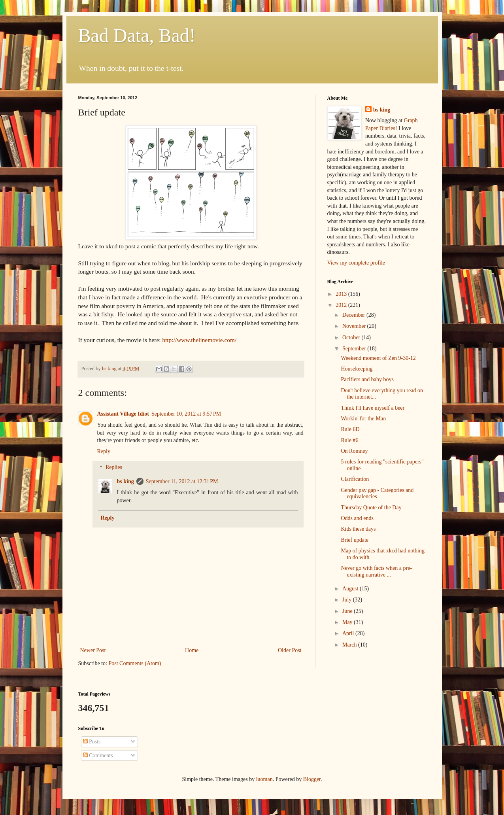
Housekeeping (357, 369)
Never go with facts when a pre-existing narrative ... (376, 571)
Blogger (312, 779)
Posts (92, 742)
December (354, 315)
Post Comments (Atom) (135, 663)
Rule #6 (349, 440)
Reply (104, 451)
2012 (342, 305)
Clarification (355, 479)
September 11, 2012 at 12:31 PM (182, 481)
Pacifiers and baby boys (367, 379)
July (348, 600)
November (355, 326)
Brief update (355, 540)
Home (192, 650)
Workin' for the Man (363, 419)
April (349, 633)
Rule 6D (350, 429)
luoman (264, 779)
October (352, 338)
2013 (342, 294)
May (348, 622)
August (351, 589)
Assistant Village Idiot (123, 414)
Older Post (290, 650)
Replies (114, 468)
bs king (126, 481)
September (355, 349)
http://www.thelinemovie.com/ (199, 340)
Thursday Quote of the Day (371, 508)
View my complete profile (356, 263)
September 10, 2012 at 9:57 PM (186, 414)
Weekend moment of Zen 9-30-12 (378, 358)
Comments (98, 755)
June (348, 611)
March (350, 645)
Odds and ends (357, 518)
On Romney (354, 451)
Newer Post (93, 650)
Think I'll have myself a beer (373, 408)
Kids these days (358, 529)
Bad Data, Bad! (137, 35)
